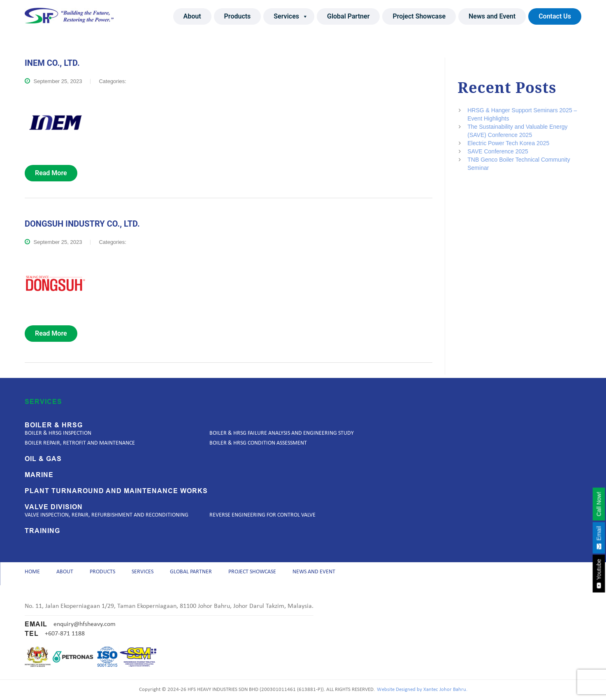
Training (42, 528)
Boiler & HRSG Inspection (58, 430)
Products (238, 16)
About (192, 16)
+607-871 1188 (65, 634)
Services (291, 16)
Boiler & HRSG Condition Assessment (258, 440)
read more (51, 173)
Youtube (599, 574)
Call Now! (599, 504)
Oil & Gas (43, 456)
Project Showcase (419, 16)
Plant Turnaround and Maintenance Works (116, 488)
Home (32, 571)
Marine (39, 472)
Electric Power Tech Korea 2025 (508, 143)
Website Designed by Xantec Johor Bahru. (422, 690)
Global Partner (348, 16)
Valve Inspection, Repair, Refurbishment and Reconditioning (107, 512)
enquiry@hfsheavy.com (85, 624)
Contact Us (555, 16)
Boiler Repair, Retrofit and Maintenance (80, 440)
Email (599, 538)
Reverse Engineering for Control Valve (262, 512)
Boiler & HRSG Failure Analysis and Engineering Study (282, 430)
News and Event (492, 16)
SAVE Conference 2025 (498, 151)
